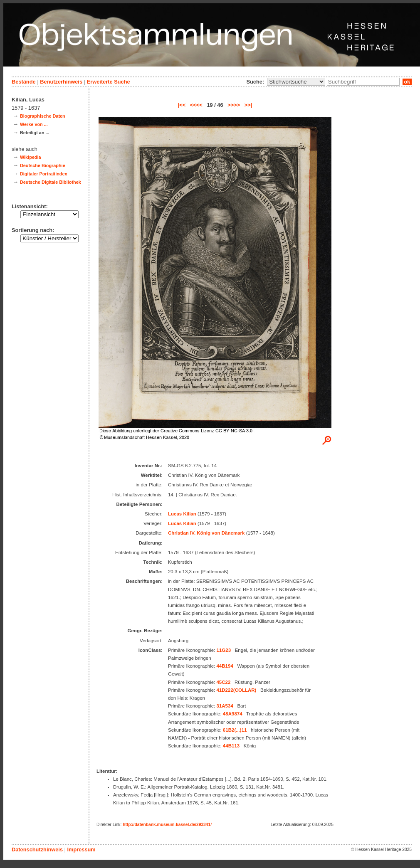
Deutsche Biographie (43, 165)
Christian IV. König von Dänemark (206, 533)
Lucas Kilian (182, 514)
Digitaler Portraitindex (44, 174)
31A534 (225, 706)
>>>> (234, 105)
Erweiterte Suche (109, 82)
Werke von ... (34, 124)
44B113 (231, 746)
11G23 (224, 650)
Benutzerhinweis (61, 82)
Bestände (24, 82)
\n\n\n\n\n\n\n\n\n (296, 82)
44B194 (225, 666)
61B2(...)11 (235, 730)
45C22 (223, 682)
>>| (248, 105)
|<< (182, 105)
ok (407, 82)
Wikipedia (31, 157)
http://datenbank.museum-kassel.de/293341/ (167, 825)
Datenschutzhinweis (37, 850)
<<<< (196, 105)
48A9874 (233, 714)
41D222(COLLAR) (236, 690)
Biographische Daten (43, 116)
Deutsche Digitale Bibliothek (51, 182)
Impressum (81, 850)
